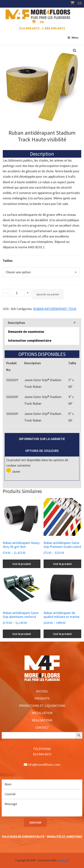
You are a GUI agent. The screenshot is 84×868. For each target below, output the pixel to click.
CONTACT (42, 727)
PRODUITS (42, 698)
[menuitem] (80, 3)
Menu (75, 37)
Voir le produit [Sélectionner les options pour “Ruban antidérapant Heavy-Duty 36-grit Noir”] (22, 564)
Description (17, 323)
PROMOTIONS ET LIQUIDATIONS (42, 706)
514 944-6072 (29, 28)
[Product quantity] (17, 293)
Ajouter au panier (48, 294)
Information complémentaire (30, 340)
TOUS (72, 309)
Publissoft (63, 860)
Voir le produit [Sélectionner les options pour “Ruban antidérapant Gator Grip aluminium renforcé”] (22, 634)
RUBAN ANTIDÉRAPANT (50, 309)
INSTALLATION (42, 713)
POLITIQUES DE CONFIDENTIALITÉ (23, 836)
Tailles (8, 261)
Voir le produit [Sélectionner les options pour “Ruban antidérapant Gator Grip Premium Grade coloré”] (62, 564)
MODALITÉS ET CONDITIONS (65, 836)
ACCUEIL (42, 691)
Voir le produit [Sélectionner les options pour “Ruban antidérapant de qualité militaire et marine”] (62, 634)
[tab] (42, 323)
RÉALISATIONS (42, 720)
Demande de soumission (26, 332)
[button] (75, 51)
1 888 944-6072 (54, 28)
